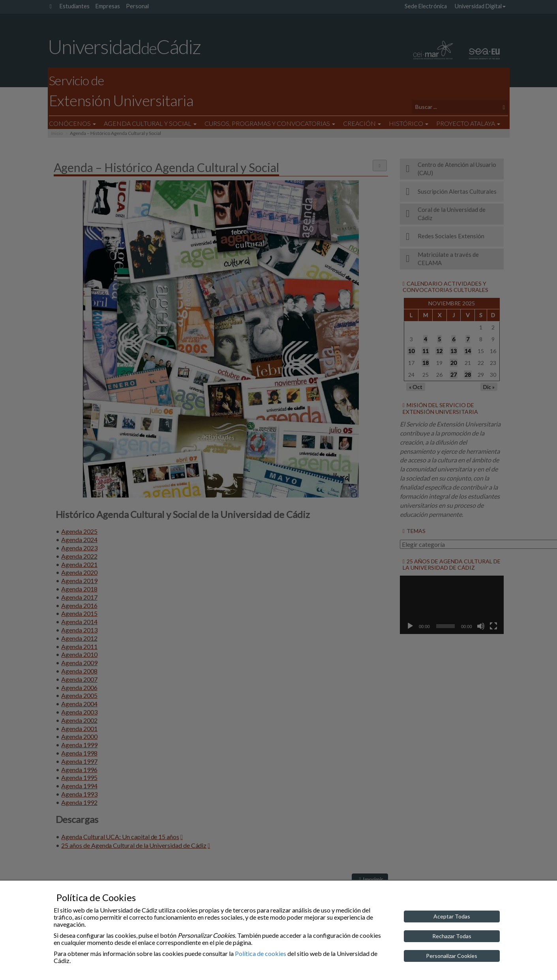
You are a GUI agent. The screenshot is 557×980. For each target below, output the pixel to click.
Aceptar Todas (452, 916)
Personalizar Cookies (452, 956)
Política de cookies (261, 953)
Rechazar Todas (452, 936)
